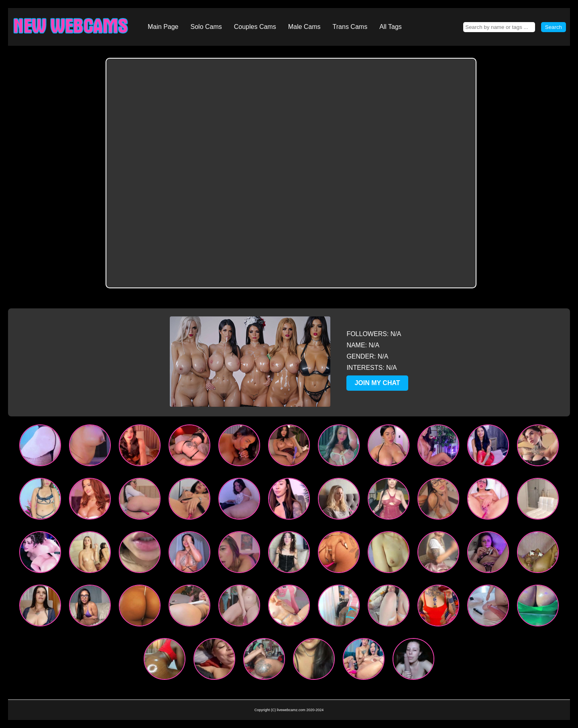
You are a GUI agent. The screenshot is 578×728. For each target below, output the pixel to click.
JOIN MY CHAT (377, 383)
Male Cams (304, 27)
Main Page (163, 27)
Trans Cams (350, 27)
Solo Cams (206, 27)
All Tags (391, 27)
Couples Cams (255, 27)
